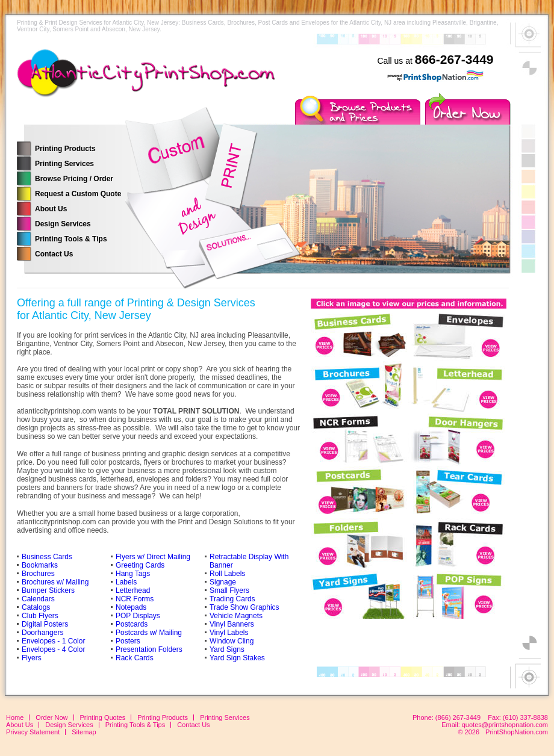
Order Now (51, 717)
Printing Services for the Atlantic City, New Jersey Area (149, 81)
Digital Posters (45, 624)
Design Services (63, 224)
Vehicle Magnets (236, 616)
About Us (51, 209)
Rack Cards (135, 658)
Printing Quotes (103, 717)
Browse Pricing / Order (74, 179)
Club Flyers (40, 616)
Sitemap (84, 732)
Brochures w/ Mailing (55, 582)
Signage (223, 582)
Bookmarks (40, 565)
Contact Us (54, 254)
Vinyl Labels (229, 633)
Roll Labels (227, 574)
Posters (128, 641)
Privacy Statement (33, 732)
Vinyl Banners (232, 624)
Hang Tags (133, 574)
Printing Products (65, 149)
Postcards (132, 624)
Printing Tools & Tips (71, 239)
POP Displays (138, 616)
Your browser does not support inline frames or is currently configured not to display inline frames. (408, 456)
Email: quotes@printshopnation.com (495, 725)
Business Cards (47, 557)
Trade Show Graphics (244, 607)
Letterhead (133, 590)
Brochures (38, 574)
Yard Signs (227, 649)
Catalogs (36, 607)
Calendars (38, 599)
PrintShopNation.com (517, 732)
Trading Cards (232, 599)
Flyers (32, 658)
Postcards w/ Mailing (149, 633)
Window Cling (232, 641)
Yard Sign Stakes (237, 658)
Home (15, 717)
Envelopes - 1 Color (53, 641)
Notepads (131, 607)
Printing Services (64, 164)
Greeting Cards (140, 565)
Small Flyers (229, 590)
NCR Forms (135, 599)
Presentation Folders (149, 649)
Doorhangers (42, 633)
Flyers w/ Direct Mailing (153, 557)
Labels (126, 582)
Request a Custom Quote (78, 194)
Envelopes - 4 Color (53, 649)
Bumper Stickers (48, 590)
